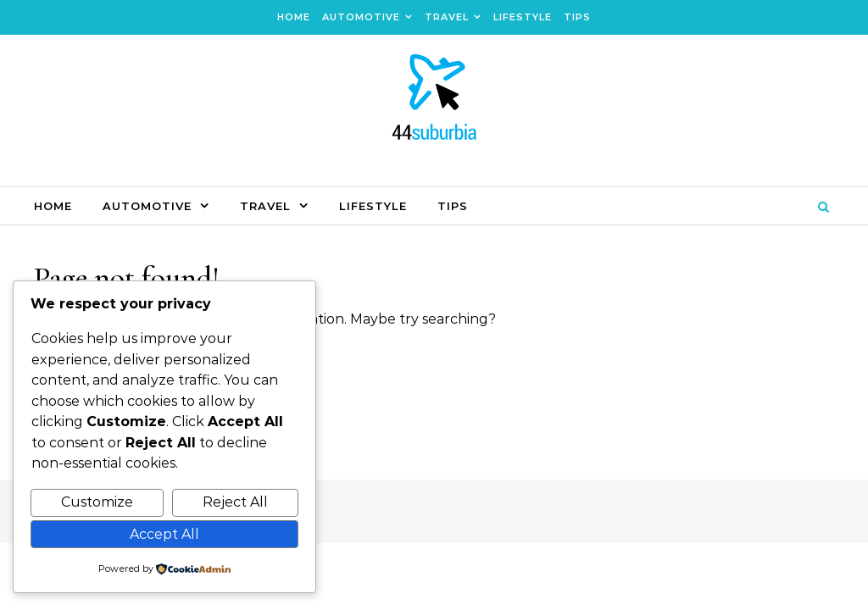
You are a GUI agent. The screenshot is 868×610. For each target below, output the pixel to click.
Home (294, 17)
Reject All (235, 502)
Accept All (164, 534)
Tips (577, 17)
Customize (97, 502)
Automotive (361, 17)
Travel (447, 17)
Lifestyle (523, 17)
